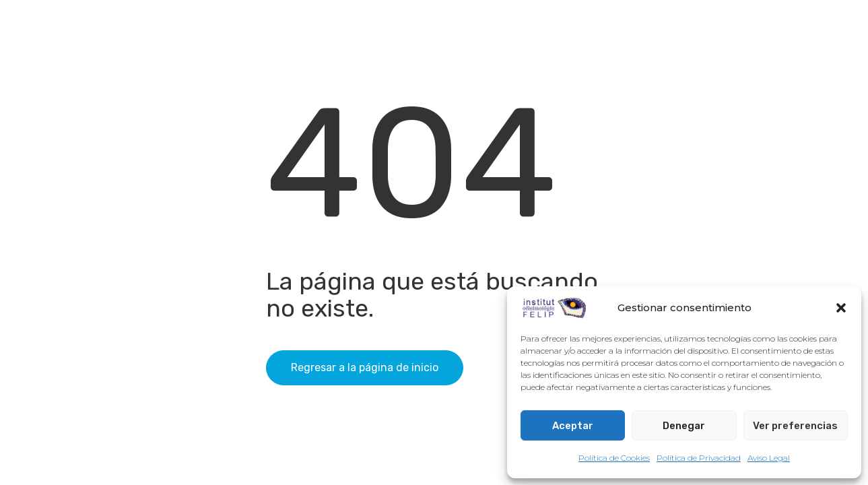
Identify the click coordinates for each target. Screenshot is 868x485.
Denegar (684, 426)
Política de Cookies (614, 458)
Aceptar (573, 426)
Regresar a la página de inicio (365, 367)
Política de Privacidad (699, 458)
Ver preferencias (795, 426)
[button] (841, 308)
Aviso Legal (769, 458)
